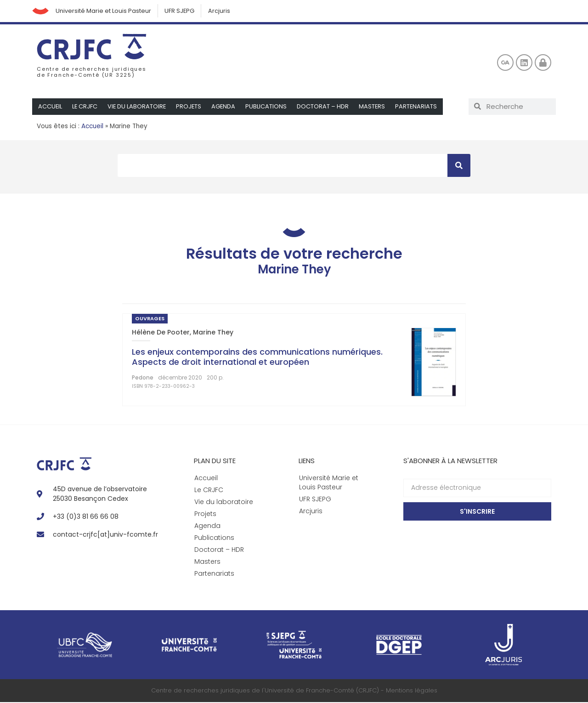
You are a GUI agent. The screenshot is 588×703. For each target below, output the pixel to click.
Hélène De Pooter (161, 333)
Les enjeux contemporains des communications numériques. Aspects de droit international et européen (257, 358)
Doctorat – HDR (325, 107)
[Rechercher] (459, 166)
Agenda (226, 107)
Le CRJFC (85, 107)
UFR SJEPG (182, 11)
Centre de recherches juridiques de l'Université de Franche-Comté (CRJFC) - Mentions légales (294, 691)
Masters (375, 107)
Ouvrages (150, 319)
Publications (269, 107)
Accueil (50, 107)
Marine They (213, 333)
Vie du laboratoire (138, 107)
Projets (191, 107)
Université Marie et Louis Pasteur (105, 11)
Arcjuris (223, 11)
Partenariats (419, 107)
